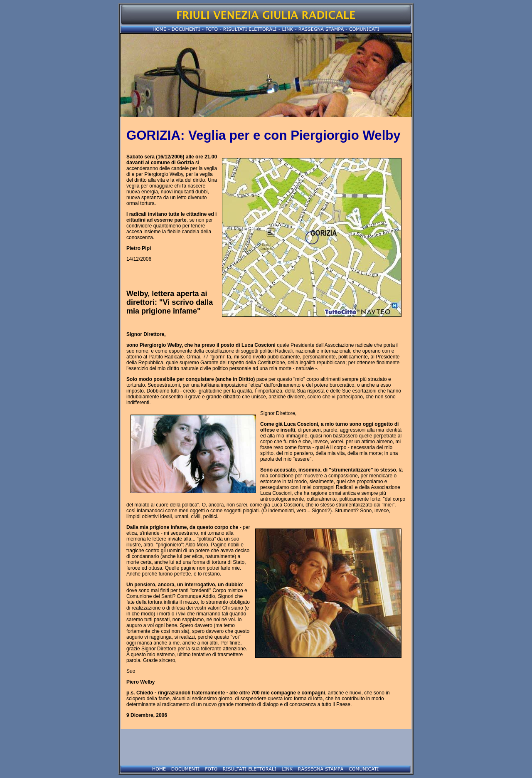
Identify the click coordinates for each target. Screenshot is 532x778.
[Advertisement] (266, 747)
